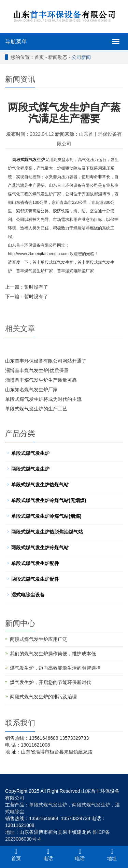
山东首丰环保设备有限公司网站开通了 (46, 361)
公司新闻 (81, 57)
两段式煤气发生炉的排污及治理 (43, 697)
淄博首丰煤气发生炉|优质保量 (37, 370)
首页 (39, 57)
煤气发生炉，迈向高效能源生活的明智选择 (55, 668)
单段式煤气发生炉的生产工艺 (36, 409)
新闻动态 (58, 57)
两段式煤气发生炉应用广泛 (39, 639)
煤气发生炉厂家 (39, 271)
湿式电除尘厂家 (80, 271)
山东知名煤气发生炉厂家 (31, 390)
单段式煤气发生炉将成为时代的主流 (43, 399)
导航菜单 (16, 42)
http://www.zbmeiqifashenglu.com (38, 254)
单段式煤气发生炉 (57, 262)
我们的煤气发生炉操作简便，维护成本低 (53, 654)
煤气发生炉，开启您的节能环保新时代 (51, 682)
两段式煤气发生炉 (29, 160)
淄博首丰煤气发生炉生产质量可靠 (41, 380)
